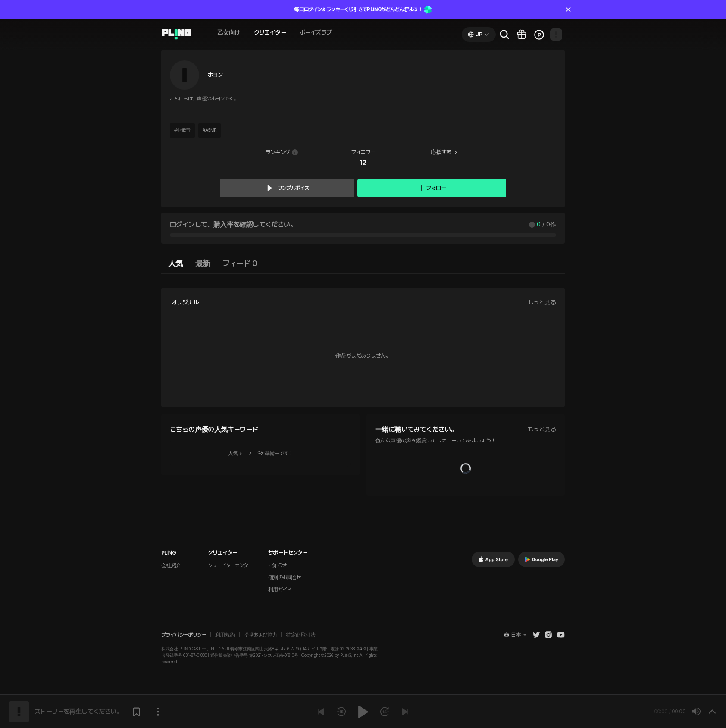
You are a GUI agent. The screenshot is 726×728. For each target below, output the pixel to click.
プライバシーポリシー (184, 635)
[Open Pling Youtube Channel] (561, 635)
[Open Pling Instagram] (548, 635)
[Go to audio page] (176, 35)
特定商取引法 (300, 635)
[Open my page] (556, 35)
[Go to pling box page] (522, 35)
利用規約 (225, 635)
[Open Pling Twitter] (536, 635)
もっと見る (542, 302)
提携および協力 (261, 635)
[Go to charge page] (539, 35)
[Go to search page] (504, 35)
